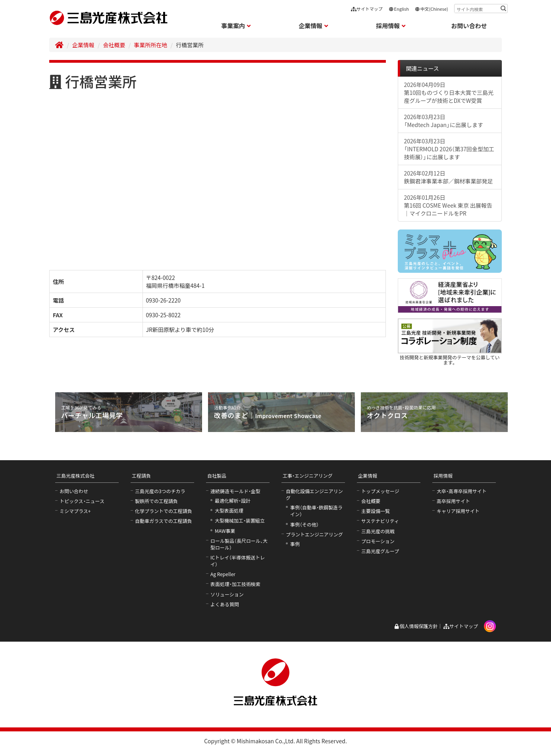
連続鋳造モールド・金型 (235, 491)
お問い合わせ (469, 26)
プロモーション (378, 541)
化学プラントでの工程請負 (164, 511)
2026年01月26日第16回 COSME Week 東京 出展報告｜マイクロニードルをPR (448, 205)
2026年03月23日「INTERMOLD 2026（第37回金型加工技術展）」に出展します (449, 149)
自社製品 (217, 475)
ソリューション (227, 594)
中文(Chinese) (432, 9)
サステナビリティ (380, 521)
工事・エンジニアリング (308, 475)
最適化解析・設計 (233, 500)
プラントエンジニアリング (314, 534)
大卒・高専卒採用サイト (462, 491)
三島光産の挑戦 (378, 531)
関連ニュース (423, 68)
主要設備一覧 (376, 511)
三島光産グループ (380, 551)
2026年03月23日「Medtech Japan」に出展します (444, 121)
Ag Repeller (223, 574)
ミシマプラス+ (75, 511)
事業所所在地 (150, 45)
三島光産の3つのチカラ (160, 491)
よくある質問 (225, 604)
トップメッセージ (380, 491)
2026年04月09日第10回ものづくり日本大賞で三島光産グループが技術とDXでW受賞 (449, 93)
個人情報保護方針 (416, 626)
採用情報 (443, 475)
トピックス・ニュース (82, 501)
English (399, 9)
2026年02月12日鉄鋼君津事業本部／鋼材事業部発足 (449, 177)
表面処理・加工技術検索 (235, 584)
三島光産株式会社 (75, 475)
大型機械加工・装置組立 (240, 520)
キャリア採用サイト (458, 511)
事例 (295, 544)
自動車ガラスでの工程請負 (164, 521)
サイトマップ (367, 9)
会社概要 (114, 45)
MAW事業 (225, 531)
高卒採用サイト (453, 501)
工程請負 (141, 475)
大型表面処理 (229, 510)
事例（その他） (304, 524)
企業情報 (83, 45)
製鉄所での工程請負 (156, 501)
